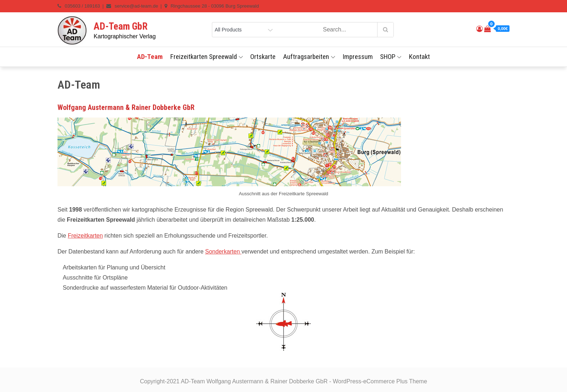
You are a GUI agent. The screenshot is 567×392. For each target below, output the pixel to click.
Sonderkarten (222, 252)
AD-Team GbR (121, 26)
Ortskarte (263, 57)
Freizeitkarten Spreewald (207, 57)
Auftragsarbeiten (309, 57)
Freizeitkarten (85, 236)
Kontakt (419, 57)
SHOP (391, 57)
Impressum (358, 57)
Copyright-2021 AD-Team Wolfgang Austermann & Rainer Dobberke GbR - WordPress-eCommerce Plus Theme (283, 381)
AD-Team (150, 57)
